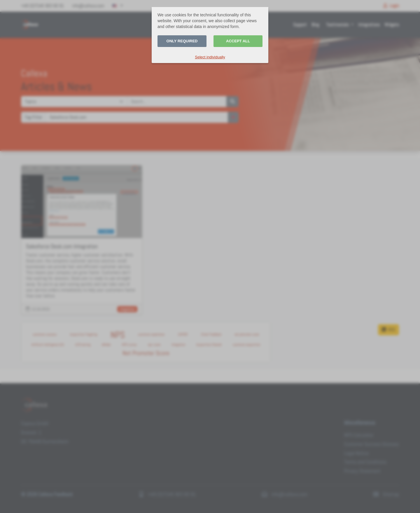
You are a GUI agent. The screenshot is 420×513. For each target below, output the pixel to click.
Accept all (238, 41)
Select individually (210, 57)
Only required (182, 41)
